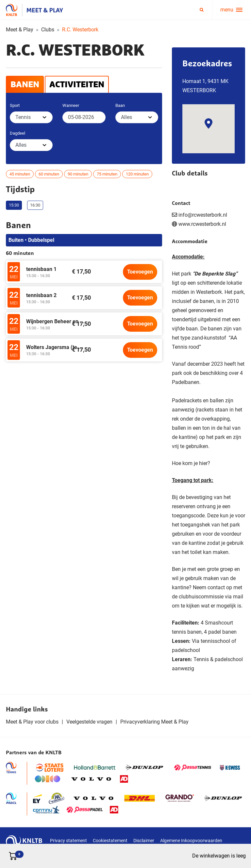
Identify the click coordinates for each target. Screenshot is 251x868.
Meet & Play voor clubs (32, 722)
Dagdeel (17, 133)
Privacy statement (68, 841)
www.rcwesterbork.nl (202, 224)
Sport (15, 105)
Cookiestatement (110, 841)
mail (238, 597)
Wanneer (71, 105)
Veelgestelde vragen (89, 722)
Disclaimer (144, 841)
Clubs (48, 30)
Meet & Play (20, 30)
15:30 (14, 205)
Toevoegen (140, 272)
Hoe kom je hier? (191, 463)
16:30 (35, 205)
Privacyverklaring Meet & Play (154, 722)
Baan (120, 105)
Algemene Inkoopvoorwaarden (191, 841)
